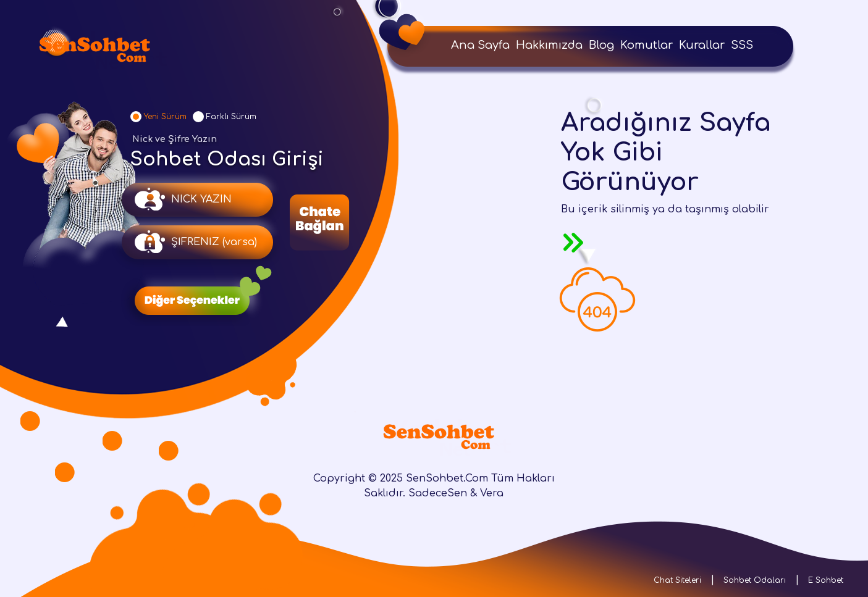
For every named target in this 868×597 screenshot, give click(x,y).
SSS (742, 45)
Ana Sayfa (480, 45)
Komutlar (647, 45)
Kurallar (702, 45)
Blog (601, 45)
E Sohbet (826, 580)
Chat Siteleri (677, 580)
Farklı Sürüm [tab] (231, 117)
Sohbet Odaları (755, 580)
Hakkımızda (549, 45)
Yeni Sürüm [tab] (165, 117)
